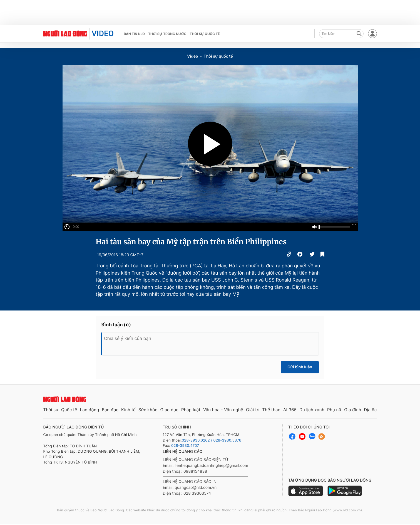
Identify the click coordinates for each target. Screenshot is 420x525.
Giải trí (253, 410)
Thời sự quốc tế (205, 34)
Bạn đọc (110, 410)
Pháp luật (191, 410)
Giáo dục (169, 410)
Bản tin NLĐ (134, 34)
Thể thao (271, 410)
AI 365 (290, 410)
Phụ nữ (334, 410)
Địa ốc (370, 410)
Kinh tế (128, 410)
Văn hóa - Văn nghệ (223, 410)
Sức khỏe (148, 410)
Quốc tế (69, 410)
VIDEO (103, 34)
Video (192, 56)
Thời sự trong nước (167, 34)
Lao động (90, 410)
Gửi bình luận (300, 367)
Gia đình (353, 410)
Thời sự (51, 410)
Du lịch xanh (312, 410)
